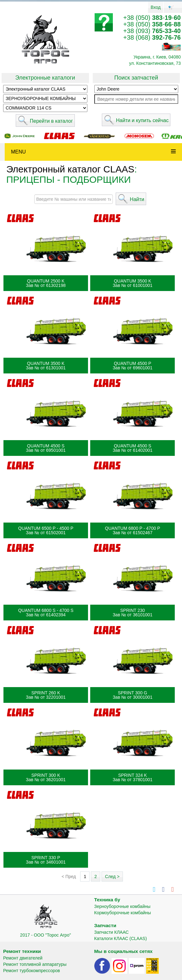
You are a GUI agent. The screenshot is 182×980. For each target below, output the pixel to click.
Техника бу (107, 900)
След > (112, 876)
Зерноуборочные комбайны (122, 906)
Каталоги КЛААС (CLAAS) (121, 938)
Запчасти (105, 925)
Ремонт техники (22, 951)
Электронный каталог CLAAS (70, 169)
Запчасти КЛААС (112, 932)
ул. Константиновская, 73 (155, 63)
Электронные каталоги (45, 78)
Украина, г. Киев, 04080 (157, 57)
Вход (156, 7)
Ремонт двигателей (23, 958)
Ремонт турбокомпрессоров (32, 971)
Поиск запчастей (136, 78)
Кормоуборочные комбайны (123, 913)
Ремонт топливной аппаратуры (35, 964)
